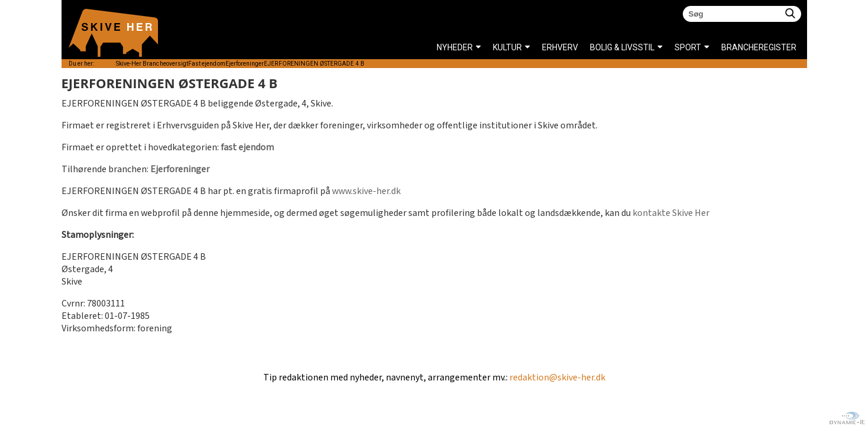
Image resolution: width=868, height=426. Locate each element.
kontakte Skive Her (671, 213)
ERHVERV (560, 47)
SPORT (688, 47)
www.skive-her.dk (366, 191)
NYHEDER (455, 47)
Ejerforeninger (180, 170)
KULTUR (507, 47)
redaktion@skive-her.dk (557, 378)
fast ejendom (247, 148)
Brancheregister (725, 47)
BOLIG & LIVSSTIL (622, 47)
